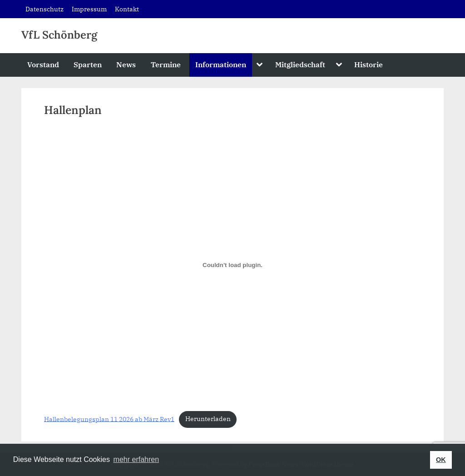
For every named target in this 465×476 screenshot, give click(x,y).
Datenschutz (45, 9)
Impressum (89, 9)
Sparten (88, 64)
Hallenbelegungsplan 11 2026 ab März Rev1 (109, 419)
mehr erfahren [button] (136, 459)
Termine (166, 64)
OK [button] (441, 460)
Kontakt (127, 9)
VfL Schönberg (59, 35)
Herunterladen (208, 419)
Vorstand (43, 64)
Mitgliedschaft (300, 64)
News (126, 64)
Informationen (221, 64)
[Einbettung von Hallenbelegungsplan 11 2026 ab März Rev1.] (232, 265)
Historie (369, 64)
